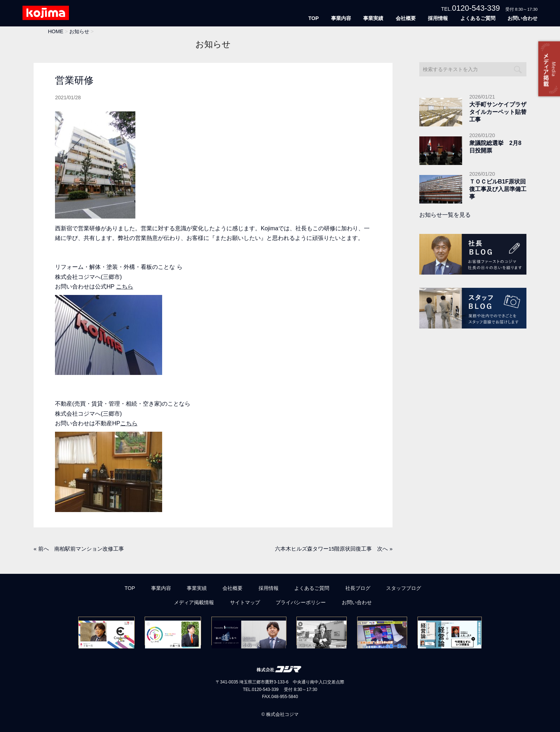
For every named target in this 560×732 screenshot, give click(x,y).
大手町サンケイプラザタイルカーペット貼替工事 (498, 112)
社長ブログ (358, 588)
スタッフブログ (404, 588)
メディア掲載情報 (194, 602)
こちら (125, 287)
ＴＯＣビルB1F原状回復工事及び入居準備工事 (498, 189)
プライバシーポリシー (301, 602)
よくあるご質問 (478, 18)
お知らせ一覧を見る (445, 215)
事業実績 (373, 18)
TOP (313, 18)
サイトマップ (245, 602)
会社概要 (406, 18)
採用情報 (438, 18)
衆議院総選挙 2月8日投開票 (495, 147)
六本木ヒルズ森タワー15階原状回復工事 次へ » (334, 549)
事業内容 (341, 18)
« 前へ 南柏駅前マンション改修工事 (79, 549)
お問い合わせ (522, 18)
